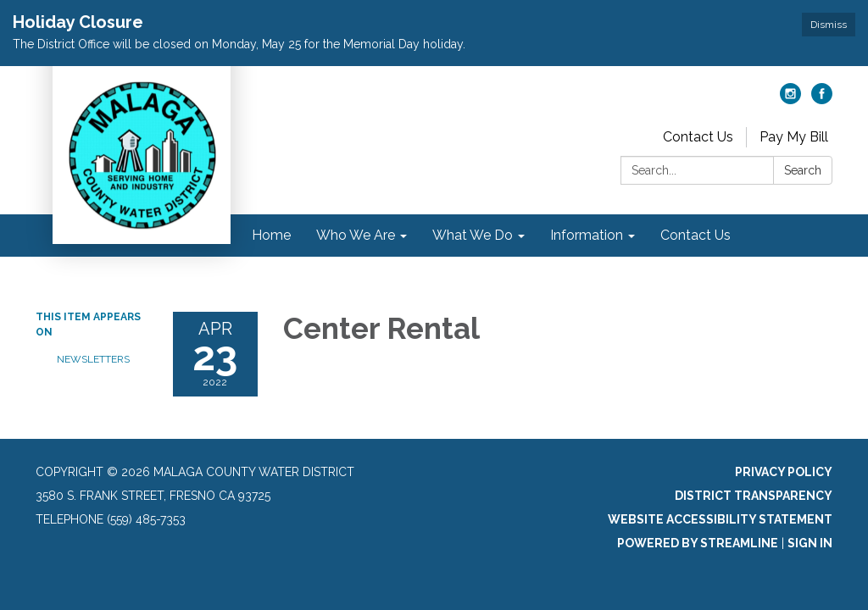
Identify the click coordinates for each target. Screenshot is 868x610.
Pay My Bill (794, 137)
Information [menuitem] (587, 235)
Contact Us (698, 137)
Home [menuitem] (271, 235)
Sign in (810, 543)
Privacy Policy (784, 472)
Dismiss (829, 25)
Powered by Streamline (698, 543)
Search (803, 170)
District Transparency (754, 496)
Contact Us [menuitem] (696, 235)
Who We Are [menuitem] (356, 235)
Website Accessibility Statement (720, 519)
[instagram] (790, 100)
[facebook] (822, 100)
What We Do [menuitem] (473, 235)
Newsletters (93, 359)
